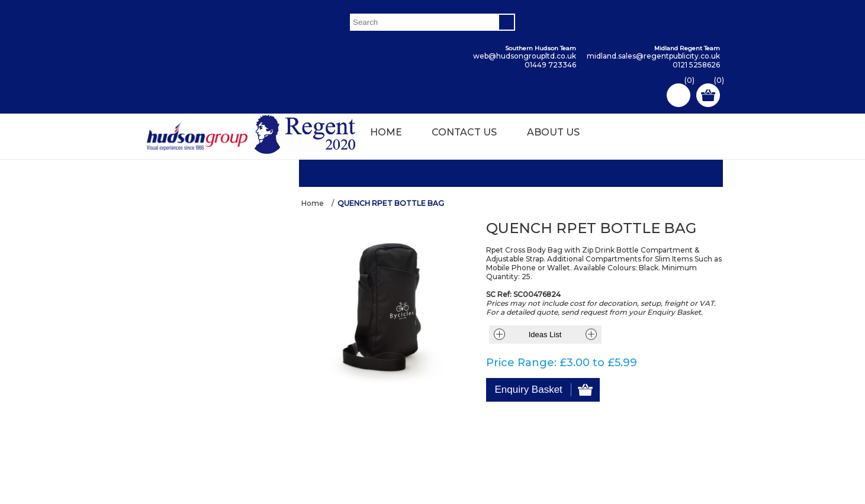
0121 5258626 (696, 65)
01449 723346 (550, 65)
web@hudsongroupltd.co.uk (525, 56)
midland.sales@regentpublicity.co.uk (653, 56)
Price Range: (521, 360)
